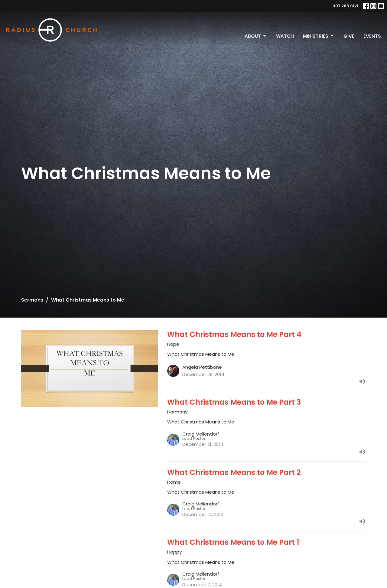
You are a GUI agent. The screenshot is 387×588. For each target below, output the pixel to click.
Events (372, 36)
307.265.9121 (346, 6)
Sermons (32, 300)
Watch (285, 36)
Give (349, 36)
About (256, 36)
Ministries (319, 36)
